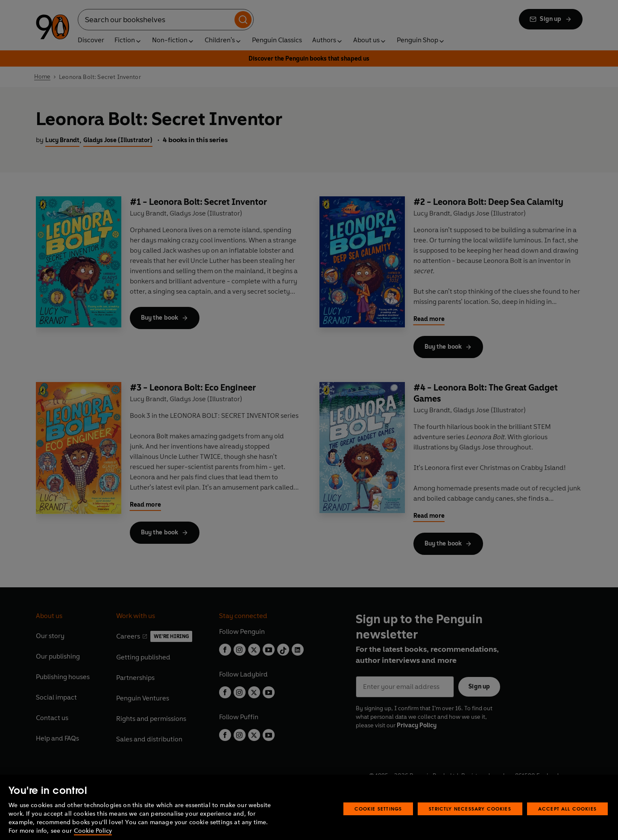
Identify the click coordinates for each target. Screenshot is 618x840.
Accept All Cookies (567, 822)
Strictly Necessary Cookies (470, 822)
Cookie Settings (378, 822)
